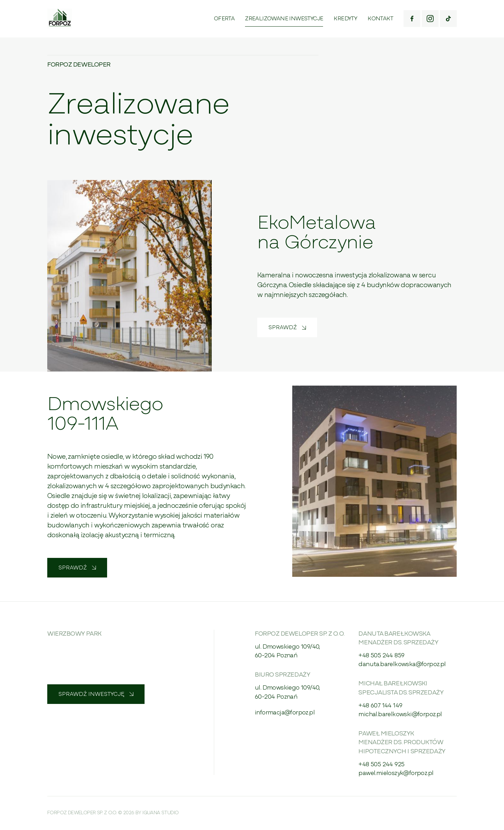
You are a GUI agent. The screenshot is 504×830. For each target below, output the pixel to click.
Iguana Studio (160, 813)
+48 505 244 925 (381, 765)
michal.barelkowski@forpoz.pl (400, 715)
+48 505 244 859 (381, 656)
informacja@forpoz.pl (285, 713)
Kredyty (345, 19)
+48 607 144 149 (380, 706)
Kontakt (380, 19)
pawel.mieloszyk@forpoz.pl (396, 773)
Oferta (224, 19)
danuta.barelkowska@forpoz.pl (402, 665)
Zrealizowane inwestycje (284, 19)
